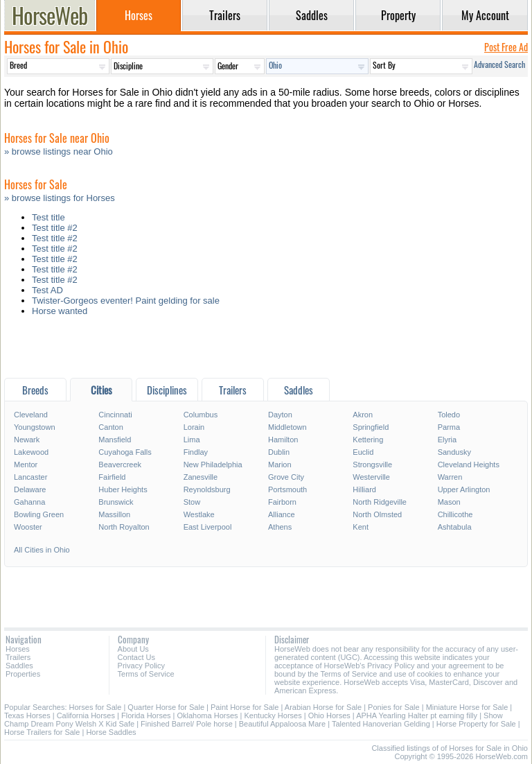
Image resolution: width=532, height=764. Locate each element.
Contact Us (136, 657)
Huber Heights (123, 489)
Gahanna (29, 502)
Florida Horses (146, 715)
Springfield (371, 427)
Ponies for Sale (394, 707)
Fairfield (112, 477)
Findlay (196, 452)
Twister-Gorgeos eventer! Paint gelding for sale (126, 301)
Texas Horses (27, 715)
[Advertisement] (266, 350)
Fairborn (282, 502)
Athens (280, 527)
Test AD (47, 290)
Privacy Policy (141, 666)
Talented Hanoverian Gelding (381, 724)
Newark (27, 440)
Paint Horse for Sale (245, 707)
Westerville (371, 477)
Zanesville (201, 477)
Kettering (368, 440)
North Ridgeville (380, 502)
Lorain (194, 427)
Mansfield (115, 440)
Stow (192, 502)
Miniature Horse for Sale (467, 707)
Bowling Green (39, 514)
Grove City (286, 477)
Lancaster (30, 477)
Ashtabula (455, 527)
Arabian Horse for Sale (323, 707)
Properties (23, 674)
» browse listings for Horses (60, 198)
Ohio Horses (329, 715)
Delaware (30, 489)
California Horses (86, 715)
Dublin (279, 452)
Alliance (282, 514)
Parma (449, 427)
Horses (18, 649)
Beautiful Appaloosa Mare (282, 724)
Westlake (199, 514)
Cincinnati (115, 415)
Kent (361, 527)
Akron (363, 415)
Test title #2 (55, 228)
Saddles (19, 666)
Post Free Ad (506, 47)
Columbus (201, 415)
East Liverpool (208, 527)
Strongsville (372, 465)
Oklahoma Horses (208, 715)
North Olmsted (377, 514)
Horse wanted (60, 311)
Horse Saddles (111, 732)
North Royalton (124, 527)
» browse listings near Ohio (59, 151)
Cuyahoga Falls (125, 452)
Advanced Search (499, 64)
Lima (192, 440)
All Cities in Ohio (42, 550)
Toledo (449, 415)
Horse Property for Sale (476, 724)
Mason (449, 502)
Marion (280, 465)
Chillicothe (455, 514)
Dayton (280, 415)
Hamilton (283, 440)
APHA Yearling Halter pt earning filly (417, 715)
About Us (133, 649)
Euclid (363, 452)
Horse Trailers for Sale (42, 732)
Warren (450, 477)
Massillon (114, 514)
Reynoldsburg (207, 489)
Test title (48, 217)
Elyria (447, 440)
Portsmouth (287, 489)
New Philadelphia (213, 465)
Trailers (18, 657)
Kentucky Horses (273, 715)
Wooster (28, 527)
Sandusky (454, 452)
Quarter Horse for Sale (166, 707)
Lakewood (31, 452)
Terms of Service (146, 674)
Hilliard (364, 489)
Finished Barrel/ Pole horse (187, 724)
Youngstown (35, 427)
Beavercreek (120, 465)
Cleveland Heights (469, 465)
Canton (110, 427)
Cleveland (31, 415)
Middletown (287, 427)
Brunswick (116, 502)
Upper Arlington (464, 489)
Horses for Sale (96, 707)
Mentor (26, 465)
